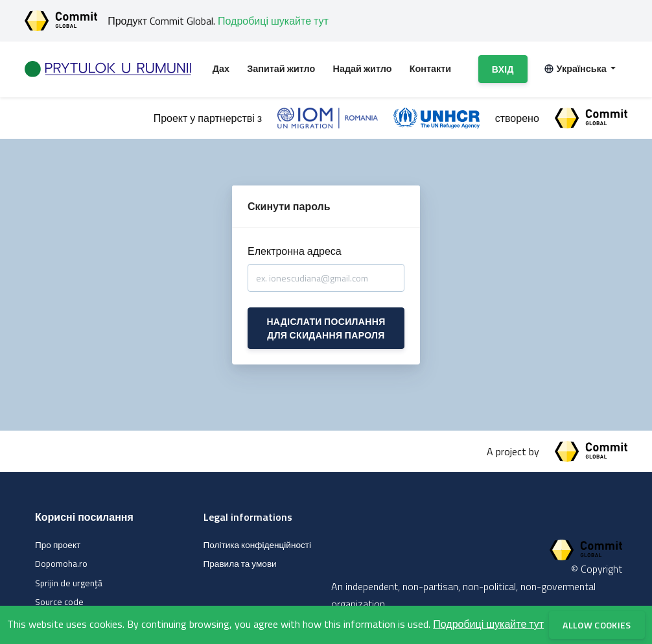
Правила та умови (240, 564)
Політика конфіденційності (258, 545)
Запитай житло (281, 69)
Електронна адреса (295, 251)
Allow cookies (597, 625)
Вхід (503, 69)
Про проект (58, 545)
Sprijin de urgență (69, 583)
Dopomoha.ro (61, 564)
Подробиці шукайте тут (273, 21)
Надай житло (363, 69)
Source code (59, 602)
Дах (221, 69)
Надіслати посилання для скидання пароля (326, 328)
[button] (580, 69)
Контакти (430, 69)
